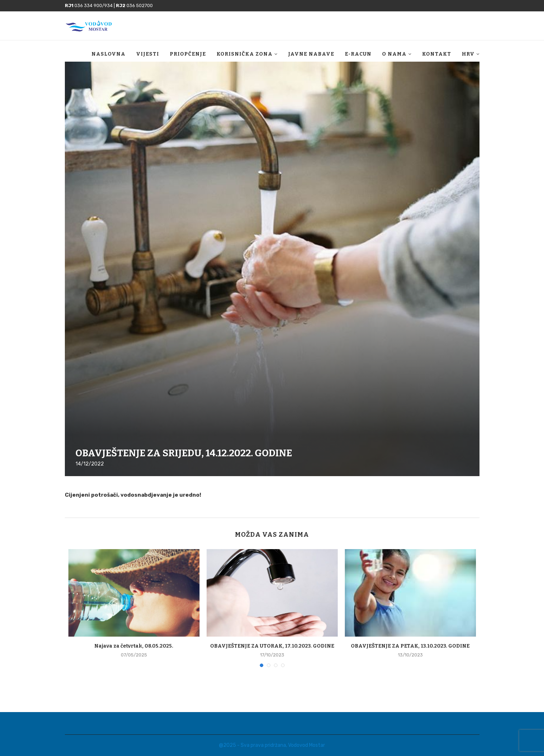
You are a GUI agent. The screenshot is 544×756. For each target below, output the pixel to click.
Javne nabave (311, 54)
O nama (394, 54)
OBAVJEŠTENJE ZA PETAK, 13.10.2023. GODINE (410, 646)
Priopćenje (188, 54)
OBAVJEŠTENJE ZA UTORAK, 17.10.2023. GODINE (272, 646)
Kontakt (437, 54)
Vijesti (148, 54)
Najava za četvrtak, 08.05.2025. (134, 646)
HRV (468, 54)
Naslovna (108, 54)
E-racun (358, 54)
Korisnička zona (245, 54)
